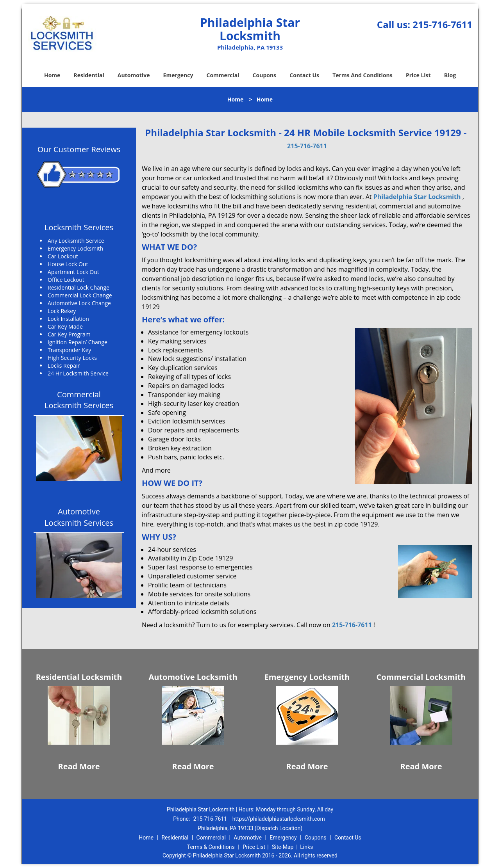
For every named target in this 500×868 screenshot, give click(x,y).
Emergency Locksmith (307, 677)
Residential (89, 75)
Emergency (178, 75)
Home (52, 75)
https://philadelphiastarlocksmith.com (279, 819)
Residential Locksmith (79, 677)
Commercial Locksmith (421, 677)
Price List (418, 75)
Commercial (223, 75)
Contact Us (304, 75)
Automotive (134, 75)
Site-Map (283, 847)
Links (306, 847)
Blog (450, 75)
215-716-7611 (442, 24)
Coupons (264, 75)
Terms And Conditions (362, 75)
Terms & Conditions (211, 847)
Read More (79, 766)
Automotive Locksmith (193, 677)
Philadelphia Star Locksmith (417, 197)
